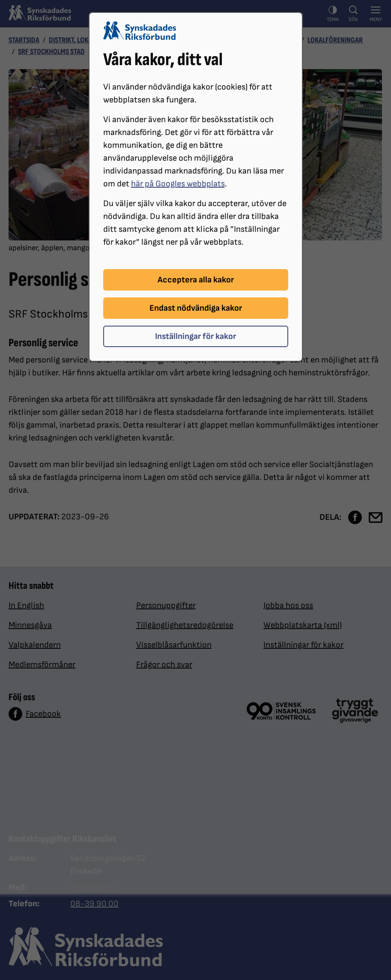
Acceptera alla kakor (196, 280)
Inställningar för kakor (195, 336)
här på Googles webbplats (178, 184)
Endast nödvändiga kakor (196, 308)
